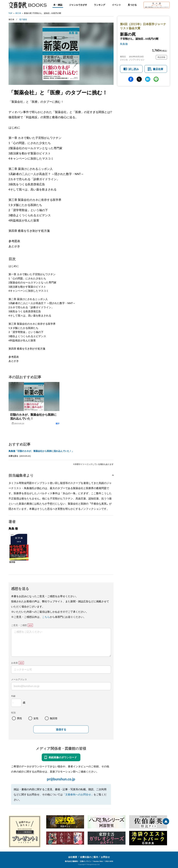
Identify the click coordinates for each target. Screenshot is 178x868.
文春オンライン (86, 861)
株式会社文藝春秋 (71, 861)
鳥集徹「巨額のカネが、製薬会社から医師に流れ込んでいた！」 (41, 451)
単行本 (18, 13)
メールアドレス (19, 679)
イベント (116, 5)
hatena (148, 79)
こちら (46, 617)
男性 (19, 718)
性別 (13, 713)
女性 (36, 718)
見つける (132, 5)
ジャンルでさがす (78, 5)
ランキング (100, 5)
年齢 (13, 696)
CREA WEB (109, 861)
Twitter (139, 79)
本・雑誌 (58, 5)
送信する (61, 730)
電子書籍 (23, 19)
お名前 (14, 663)
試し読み (134, 69)
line (156, 79)
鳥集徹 (124, 44)
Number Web (98, 861)
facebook (131, 79)
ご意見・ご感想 (19, 625)
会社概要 (73, 857)
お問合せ (105, 857)
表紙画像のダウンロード (63, 757)
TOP (10, 13)
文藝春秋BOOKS (28, 5)
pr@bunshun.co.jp (61, 779)
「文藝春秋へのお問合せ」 (78, 794)
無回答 (54, 718)
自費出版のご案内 (89, 857)
